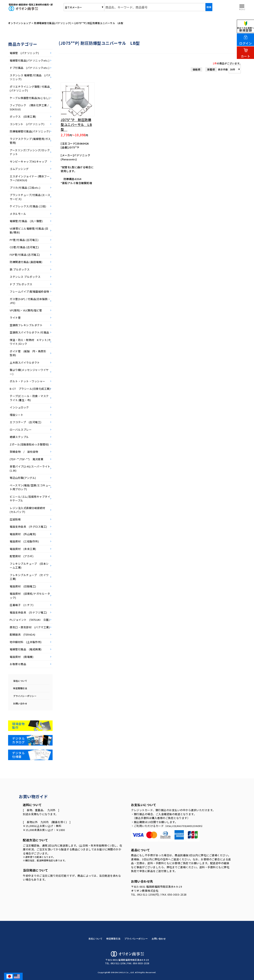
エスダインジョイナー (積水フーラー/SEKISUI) (30, 178)
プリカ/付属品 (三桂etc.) (25, 188)
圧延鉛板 (15, 519)
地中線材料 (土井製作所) (26, 642)
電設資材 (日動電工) (23, 586)
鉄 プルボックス (21, 269)
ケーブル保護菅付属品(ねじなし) (30, 98)
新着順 (211, 69)
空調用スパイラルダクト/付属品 (29, 332)
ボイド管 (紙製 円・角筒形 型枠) (29, 353)
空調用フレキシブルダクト (26, 325)
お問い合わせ (20, 703)
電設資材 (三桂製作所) (24, 541)
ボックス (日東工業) (23, 117)
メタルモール (18, 214)
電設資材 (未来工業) (23, 549)
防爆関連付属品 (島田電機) (26, 262)
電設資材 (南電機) (22, 657)
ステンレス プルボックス (26, 277)
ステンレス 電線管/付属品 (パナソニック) (30, 77)
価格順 (197, 69)
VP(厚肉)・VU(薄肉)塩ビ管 (26, 310)
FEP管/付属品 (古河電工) (25, 255)
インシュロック (19, 407)
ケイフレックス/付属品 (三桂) (28, 206)
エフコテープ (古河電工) (26, 422)
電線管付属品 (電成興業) (26, 649)
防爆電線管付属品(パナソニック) (30, 131)
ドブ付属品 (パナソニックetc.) (30, 68)
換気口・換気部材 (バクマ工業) (30, 627)
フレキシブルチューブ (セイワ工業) (29, 577)
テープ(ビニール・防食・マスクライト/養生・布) (29, 398)
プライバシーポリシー (25, 696)
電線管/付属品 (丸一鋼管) (26, 221)
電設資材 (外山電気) (23, 534)
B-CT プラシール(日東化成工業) (30, 389)
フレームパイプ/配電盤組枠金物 (29, 291)
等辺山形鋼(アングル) (23, 478)
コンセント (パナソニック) (27, 124)
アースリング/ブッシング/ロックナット (30, 152)
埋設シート (17, 415)
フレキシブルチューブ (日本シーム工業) (29, 566)
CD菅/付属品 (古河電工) (24, 247)
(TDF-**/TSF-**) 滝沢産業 (28, 459)
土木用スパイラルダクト (25, 363)
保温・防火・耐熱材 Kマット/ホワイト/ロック (30, 342)
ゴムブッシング (19, 169)
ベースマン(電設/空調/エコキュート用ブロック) (30, 487)
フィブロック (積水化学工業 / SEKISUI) (29, 107)
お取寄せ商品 (18, 664)
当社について (20, 681)
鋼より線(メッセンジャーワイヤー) (29, 372)
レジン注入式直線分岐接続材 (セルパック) (29, 510)
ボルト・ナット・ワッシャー (28, 381)
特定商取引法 (20, 688)
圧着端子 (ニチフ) (22, 605)
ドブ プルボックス (22, 284)
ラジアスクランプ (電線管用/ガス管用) (30, 141)
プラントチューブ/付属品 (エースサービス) (30, 197)
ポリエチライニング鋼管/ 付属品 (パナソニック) (30, 89)
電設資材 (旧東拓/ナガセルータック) (30, 596)
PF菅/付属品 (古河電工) (24, 240)
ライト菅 (15, 318)
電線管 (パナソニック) (24, 53)
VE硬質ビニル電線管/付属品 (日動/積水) (29, 231)
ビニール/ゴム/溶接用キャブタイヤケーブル (30, 499)
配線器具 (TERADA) (23, 634)
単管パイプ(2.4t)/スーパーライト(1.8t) (30, 468)
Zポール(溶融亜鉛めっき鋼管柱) (29, 444)
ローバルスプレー (21, 430)
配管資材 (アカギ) (22, 556)
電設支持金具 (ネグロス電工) (28, 527)
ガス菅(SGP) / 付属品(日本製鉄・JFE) (30, 301)
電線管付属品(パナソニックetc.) (30, 60)
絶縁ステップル (19, 437)
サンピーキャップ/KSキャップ (28, 161)
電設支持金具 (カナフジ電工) (28, 612)
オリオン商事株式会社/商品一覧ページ (41, 7)
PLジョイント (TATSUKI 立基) (30, 620)
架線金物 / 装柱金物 (24, 452)
